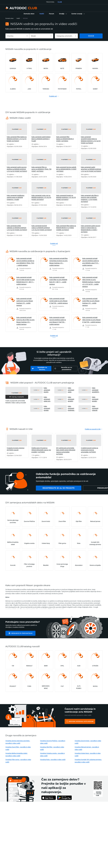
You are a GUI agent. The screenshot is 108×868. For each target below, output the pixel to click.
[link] (29, 14)
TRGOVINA (50, 2)
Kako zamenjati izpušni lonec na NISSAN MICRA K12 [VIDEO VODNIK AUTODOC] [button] (47, 390)
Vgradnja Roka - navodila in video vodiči (53, 760)
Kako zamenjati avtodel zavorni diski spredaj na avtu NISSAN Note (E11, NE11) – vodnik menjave (26, 281)
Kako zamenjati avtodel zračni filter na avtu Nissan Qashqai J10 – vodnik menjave (91, 302)
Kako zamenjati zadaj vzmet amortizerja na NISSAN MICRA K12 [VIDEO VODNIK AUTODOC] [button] (48, 399)
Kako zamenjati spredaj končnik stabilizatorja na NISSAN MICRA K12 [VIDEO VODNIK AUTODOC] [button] (96, 399)
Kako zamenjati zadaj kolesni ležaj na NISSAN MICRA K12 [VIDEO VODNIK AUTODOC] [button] (72, 390)
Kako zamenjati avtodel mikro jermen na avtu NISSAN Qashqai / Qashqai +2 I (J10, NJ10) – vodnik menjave (91, 282)
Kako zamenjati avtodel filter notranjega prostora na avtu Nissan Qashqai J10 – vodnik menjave (58, 262)
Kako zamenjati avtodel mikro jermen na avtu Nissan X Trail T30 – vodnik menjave (91, 320)
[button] (63, 14)
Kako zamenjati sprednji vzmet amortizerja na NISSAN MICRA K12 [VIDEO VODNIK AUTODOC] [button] (71, 399)
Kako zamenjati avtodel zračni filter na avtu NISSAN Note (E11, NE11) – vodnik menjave (58, 281)
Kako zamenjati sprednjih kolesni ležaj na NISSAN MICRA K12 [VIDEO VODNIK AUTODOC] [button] (96, 390)
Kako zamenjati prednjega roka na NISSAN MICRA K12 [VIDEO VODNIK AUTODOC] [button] (72, 408)
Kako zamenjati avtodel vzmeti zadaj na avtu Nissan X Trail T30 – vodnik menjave (58, 301)
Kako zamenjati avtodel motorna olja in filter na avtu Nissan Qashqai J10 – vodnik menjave (25, 321)
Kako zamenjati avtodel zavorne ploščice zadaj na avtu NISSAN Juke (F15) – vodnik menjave (91, 262)
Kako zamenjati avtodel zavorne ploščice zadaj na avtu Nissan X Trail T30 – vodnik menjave (58, 321)
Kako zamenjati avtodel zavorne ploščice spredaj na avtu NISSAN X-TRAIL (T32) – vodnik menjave (25, 262)
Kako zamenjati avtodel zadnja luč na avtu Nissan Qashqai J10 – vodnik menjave (25, 302)
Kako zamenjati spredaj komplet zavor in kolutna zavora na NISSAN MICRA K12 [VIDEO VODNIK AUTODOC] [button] (47, 408)
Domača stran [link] (9, 18)
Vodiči (18, 18)
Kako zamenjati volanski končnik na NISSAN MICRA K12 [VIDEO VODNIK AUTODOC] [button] (96, 408)
